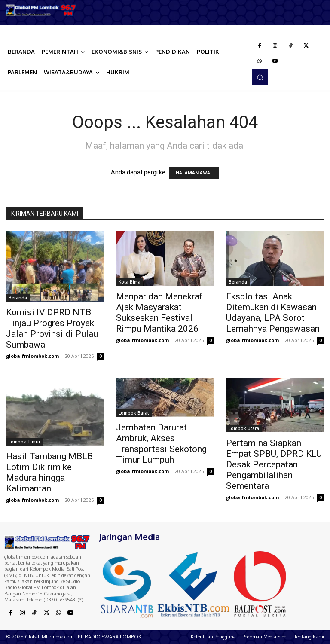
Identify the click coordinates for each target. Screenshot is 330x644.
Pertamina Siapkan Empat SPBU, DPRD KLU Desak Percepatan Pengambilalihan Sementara (274, 464)
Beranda (18, 298)
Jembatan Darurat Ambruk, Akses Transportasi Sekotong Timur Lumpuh (161, 444)
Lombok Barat (134, 413)
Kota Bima (130, 282)
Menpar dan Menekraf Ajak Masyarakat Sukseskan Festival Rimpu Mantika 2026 (159, 313)
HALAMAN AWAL (194, 173)
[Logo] (41, 10)
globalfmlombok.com (32, 356)
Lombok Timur (24, 442)
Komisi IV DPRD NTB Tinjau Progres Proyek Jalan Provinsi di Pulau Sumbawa (52, 328)
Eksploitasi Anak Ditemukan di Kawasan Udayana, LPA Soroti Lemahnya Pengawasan (273, 313)
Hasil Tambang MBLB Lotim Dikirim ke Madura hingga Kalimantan (49, 472)
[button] (260, 77)
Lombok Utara (244, 428)
